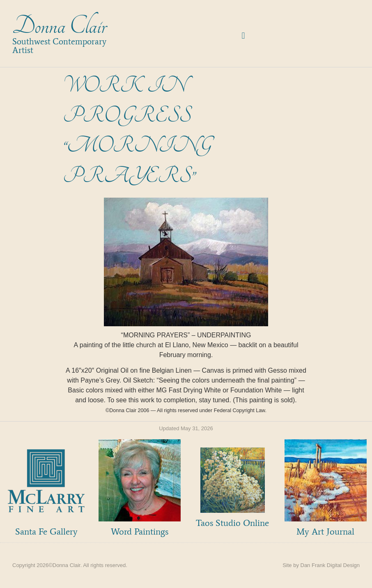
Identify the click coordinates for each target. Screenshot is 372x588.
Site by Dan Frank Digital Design (321, 565)
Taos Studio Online (232, 523)
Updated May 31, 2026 (186, 428)
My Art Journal (325, 532)
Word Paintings (140, 532)
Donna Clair (59, 26)
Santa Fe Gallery (46, 532)
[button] (243, 36)
